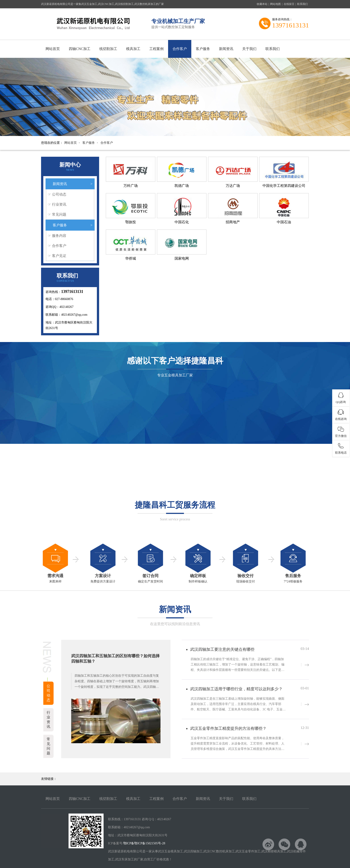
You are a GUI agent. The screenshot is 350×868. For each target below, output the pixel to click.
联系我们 (302, 4)
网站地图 (275, 4)
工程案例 (156, 49)
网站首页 (53, 49)
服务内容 (59, 236)
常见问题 (59, 214)
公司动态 (59, 194)
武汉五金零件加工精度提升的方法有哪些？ (228, 728)
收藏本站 (262, 4)
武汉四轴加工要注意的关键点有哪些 (222, 649)
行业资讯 (59, 204)
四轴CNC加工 (80, 49)
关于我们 (249, 49)
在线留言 (289, 4)
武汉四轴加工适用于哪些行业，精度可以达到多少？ (236, 689)
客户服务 (203, 49)
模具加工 (133, 49)
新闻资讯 (226, 49)
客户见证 (59, 256)
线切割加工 (108, 49)
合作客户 (180, 49)
